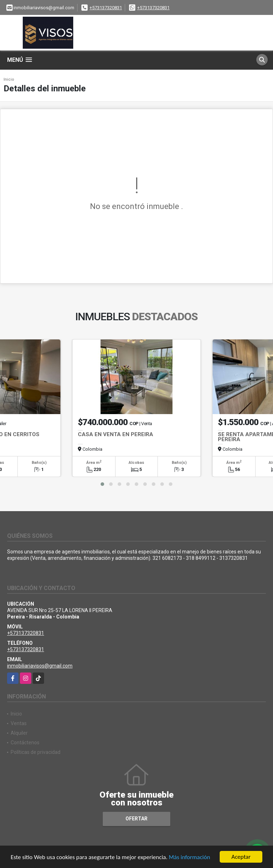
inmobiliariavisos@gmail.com (40, 666)
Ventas (19, 723)
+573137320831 (106, 8)
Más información (189, 858)
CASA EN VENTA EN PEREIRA (116, 434)
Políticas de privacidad (36, 752)
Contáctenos (25, 743)
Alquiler (19, 733)
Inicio (9, 79)
